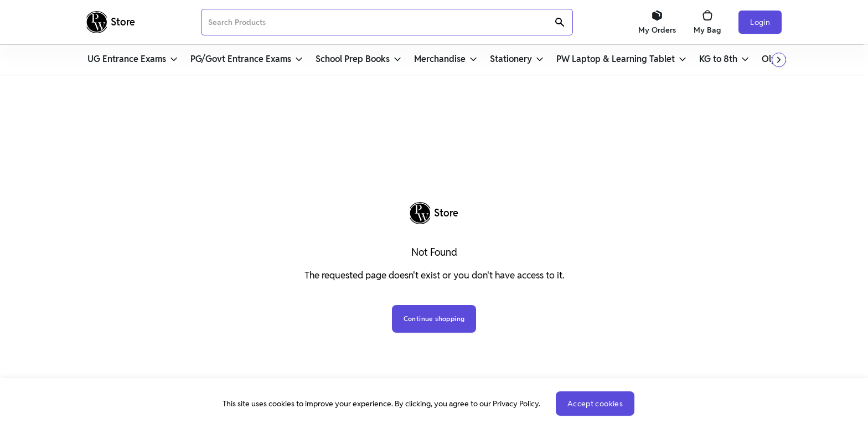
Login (760, 22)
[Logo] (111, 22)
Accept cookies (595, 404)
